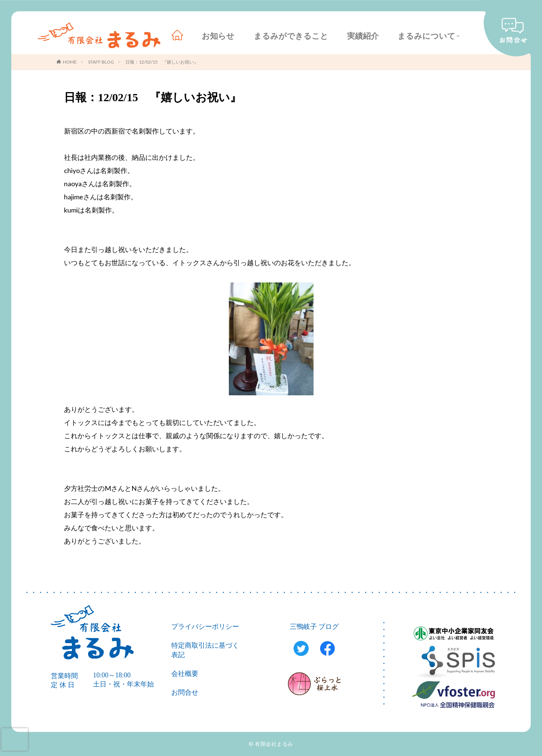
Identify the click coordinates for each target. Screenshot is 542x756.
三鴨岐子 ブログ (314, 627)
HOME (70, 62)
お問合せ (185, 692)
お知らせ (218, 36)
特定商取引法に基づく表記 (205, 650)
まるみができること (291, 36)
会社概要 (185, 674)
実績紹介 (363, 36)
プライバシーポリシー (205, 627)
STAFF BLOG (101, 62)
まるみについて (426, 36)
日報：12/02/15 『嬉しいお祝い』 (162, 62)
